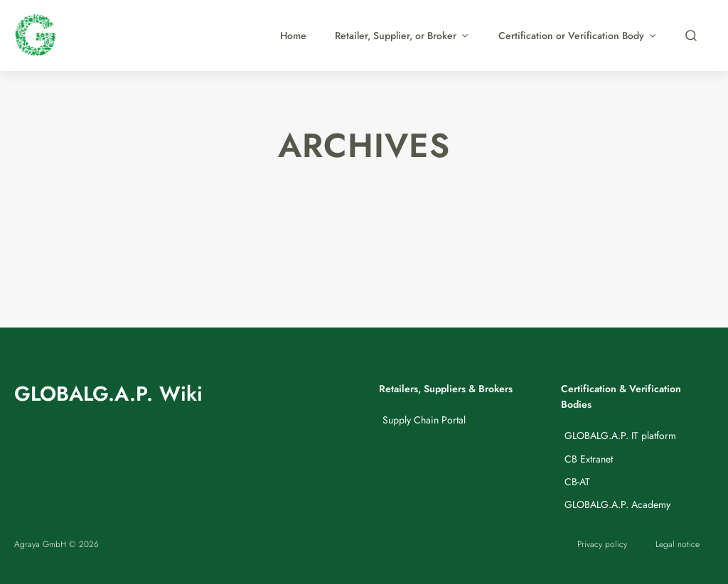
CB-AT (577, 482)
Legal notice (678, 544)
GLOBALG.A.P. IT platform (620, 436)
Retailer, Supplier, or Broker (402, 36)
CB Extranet (589, 459)
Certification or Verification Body (578, 36)
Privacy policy (602, 544)
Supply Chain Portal (424, 420)
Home (293, 36)
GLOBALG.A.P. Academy (617, 504)
